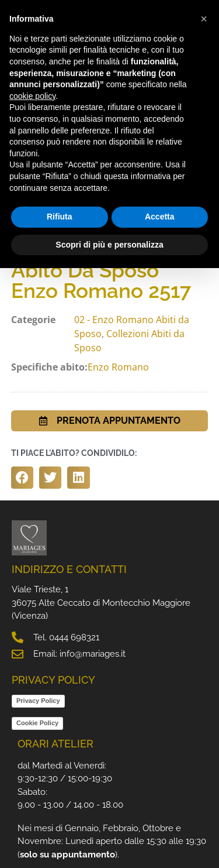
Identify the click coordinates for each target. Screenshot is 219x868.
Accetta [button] (160, 217)
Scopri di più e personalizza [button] (109, 245)
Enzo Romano (118, 367)
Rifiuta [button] (60, 217)
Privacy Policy (38, 701)
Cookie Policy (37, 723)
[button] (22, 478)
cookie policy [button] (32, 96)
